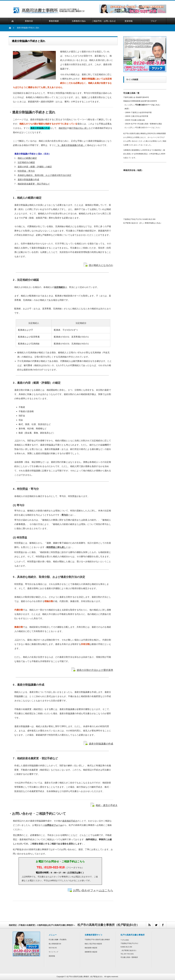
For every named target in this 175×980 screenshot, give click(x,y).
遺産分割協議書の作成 (28, 179)
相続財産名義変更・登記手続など (34, 184)
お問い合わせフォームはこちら (93, 890)
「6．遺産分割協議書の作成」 (70, 145)
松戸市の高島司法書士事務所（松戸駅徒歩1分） (85, 977)
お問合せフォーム (54, 825)
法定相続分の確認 (26, 162)
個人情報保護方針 (55, 944)
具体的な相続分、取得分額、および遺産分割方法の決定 (44, 175)
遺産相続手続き (70, 821)
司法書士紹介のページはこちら (147, 105)
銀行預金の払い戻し (79, 128)
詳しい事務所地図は (150, 223)
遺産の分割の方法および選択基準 (95, 670)
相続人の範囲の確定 (27, 158)
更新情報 (52, 956)
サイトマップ (53, 952)
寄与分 (65, 515)
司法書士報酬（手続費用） (58, 940)
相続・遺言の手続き (107, 805)
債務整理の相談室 (91, 952)
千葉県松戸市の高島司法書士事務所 (97, 940)
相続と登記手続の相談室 (93, 944)
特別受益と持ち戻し (56, 547)
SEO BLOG (53, 948)
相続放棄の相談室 (91, 948)
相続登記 (63, 128)
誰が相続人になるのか (101, 265)
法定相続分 (60, 287)
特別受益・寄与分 (26, 171)
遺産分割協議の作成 (40, 128)
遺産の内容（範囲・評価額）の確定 (35, 167)
